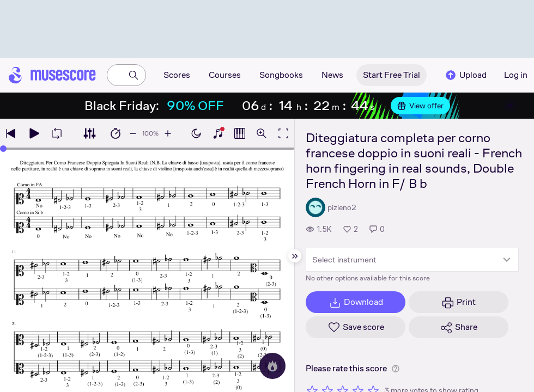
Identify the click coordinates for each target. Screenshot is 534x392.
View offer (420, 106)
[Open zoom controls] (262, 133)
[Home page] (52, 75)
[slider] (3, 149)
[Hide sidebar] (295, 256)
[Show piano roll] (240, 133)
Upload (465, 75)
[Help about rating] (396, 369)
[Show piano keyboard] (218, 133)
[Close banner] (510, 106)
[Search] (133, 75)
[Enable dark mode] (196, 133)
